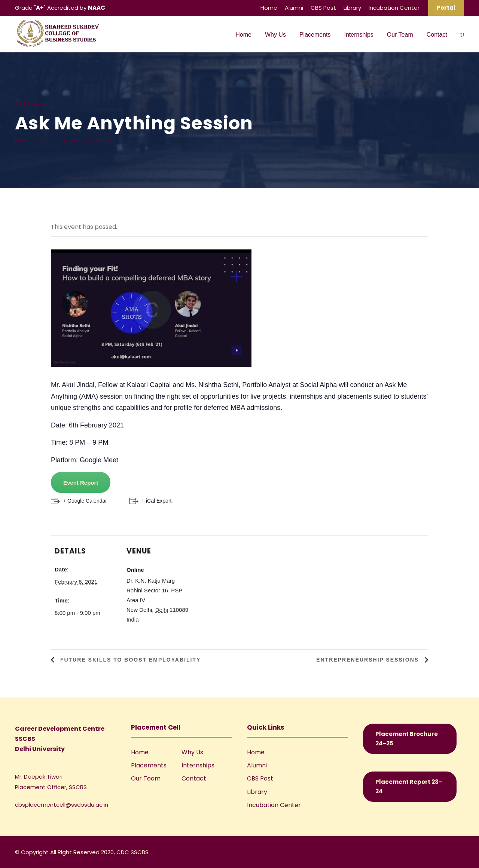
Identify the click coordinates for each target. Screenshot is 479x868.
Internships (359, 35)
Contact (437, 35)
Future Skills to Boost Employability (129, 660)
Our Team (400, 35)
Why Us (275, 35)
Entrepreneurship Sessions (369, 660)
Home (269, 8)
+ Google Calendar (85, 501)
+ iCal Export (157, 501)
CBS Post (323, 8)
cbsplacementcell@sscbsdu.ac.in (62, 805)
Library (352, 8)
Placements (315, 35)
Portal (446, 8)
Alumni (294, 8)
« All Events (30, 104)
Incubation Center (394, 8)
